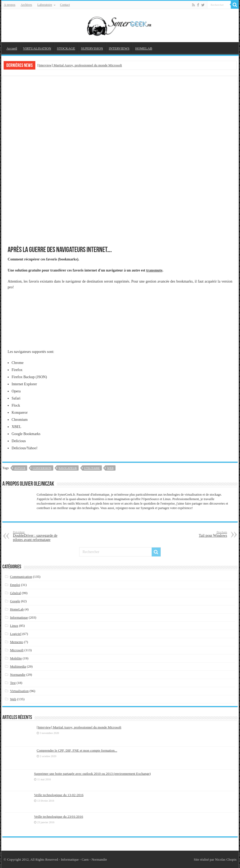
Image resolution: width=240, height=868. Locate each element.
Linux (14, 626)
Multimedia (18, 666)
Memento (17, 642)
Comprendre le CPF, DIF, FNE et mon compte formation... (77, 750)
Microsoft (17, 650)
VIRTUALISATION (37, 48)
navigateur (68, 468)
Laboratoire (45, 5)
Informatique (19, 617)
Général (15, 593)
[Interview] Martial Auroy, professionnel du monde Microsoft (80, 65)
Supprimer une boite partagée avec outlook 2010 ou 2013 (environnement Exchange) (92, 774)
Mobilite (16, 658)
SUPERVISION (92, 48)
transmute (154, 270)
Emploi (15, 585)
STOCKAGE (66, 48)
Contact (65, 5)
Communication (21, 577)
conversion (42, 468)
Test (13, 683)
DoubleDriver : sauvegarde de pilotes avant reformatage (40, 536)
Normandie (18, 675)
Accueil (12, 48)
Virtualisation (19, 691)
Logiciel (16, 634)
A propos (10, 5)
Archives (26, 5)
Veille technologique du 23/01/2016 (59, 817)
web (110, 468)
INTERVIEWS (119, 48)
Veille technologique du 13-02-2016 (59, 795)
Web (13, 699)
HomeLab (17, 609)
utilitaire (92, 468)
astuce (20, 468)
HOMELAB (144, 48)
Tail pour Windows (200, 534)
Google (15, 601)
